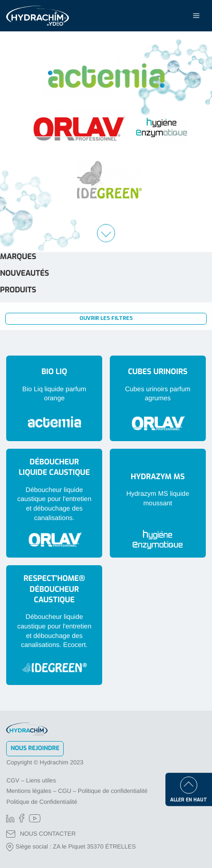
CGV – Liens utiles (31, 781)
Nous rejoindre (35, 748)
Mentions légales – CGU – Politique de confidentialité (77, 791)
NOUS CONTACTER (41, 834)
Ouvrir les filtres (106, 318)
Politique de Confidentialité (42, 802)
